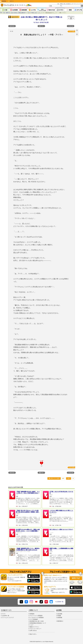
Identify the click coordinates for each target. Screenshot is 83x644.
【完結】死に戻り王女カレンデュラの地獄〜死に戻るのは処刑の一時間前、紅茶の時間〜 (28, 512)
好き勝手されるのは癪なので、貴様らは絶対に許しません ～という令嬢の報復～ (28, 530)
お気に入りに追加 (54, 478)
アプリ (4, 614)
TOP (1, 13)
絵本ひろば (76, 578)
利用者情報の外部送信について (38, 623)
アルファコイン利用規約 (36, 616)
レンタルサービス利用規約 (37, 618)
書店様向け (60, 621)
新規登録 (4, 1)
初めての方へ (33, 634)
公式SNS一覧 (60, 602)
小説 (4, 13)
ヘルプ (31, 625)
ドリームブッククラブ (8, 618)
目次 (41, 26)
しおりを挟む (72, 31)
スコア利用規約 (34, 619)
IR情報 (59, 616)
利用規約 (32, 614)
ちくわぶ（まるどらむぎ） (41, 22)
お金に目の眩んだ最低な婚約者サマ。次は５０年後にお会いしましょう (27, 13)
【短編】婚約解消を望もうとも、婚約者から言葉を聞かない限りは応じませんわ (28, 549)
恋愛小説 (8, 13)
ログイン (12, 1)
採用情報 (60, 618)
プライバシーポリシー (36, 629)
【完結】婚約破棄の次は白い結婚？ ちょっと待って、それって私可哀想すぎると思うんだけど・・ (28, 493)
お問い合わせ (33, 630)
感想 (69, 478)
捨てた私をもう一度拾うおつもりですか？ (61, 529)
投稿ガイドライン (34, 627)
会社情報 (60, 614)
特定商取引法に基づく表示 (37, 621)
